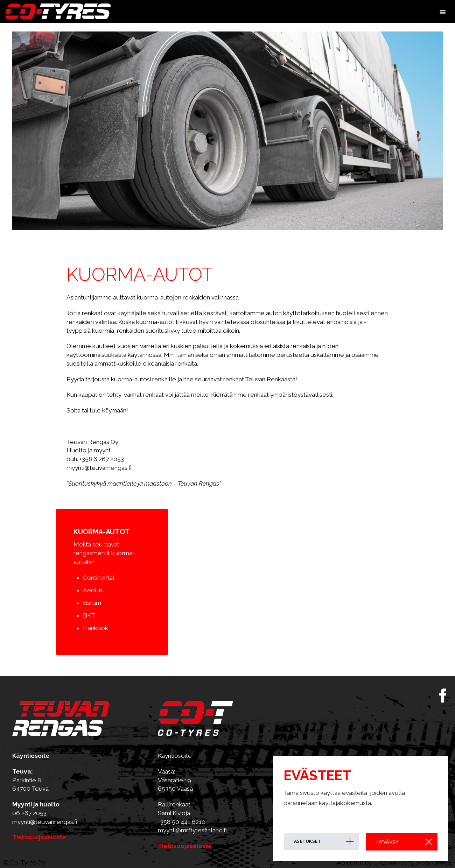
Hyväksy (386, 842)
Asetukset (308, 842)
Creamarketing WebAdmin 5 (412, 862)
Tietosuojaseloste (40, 837)
